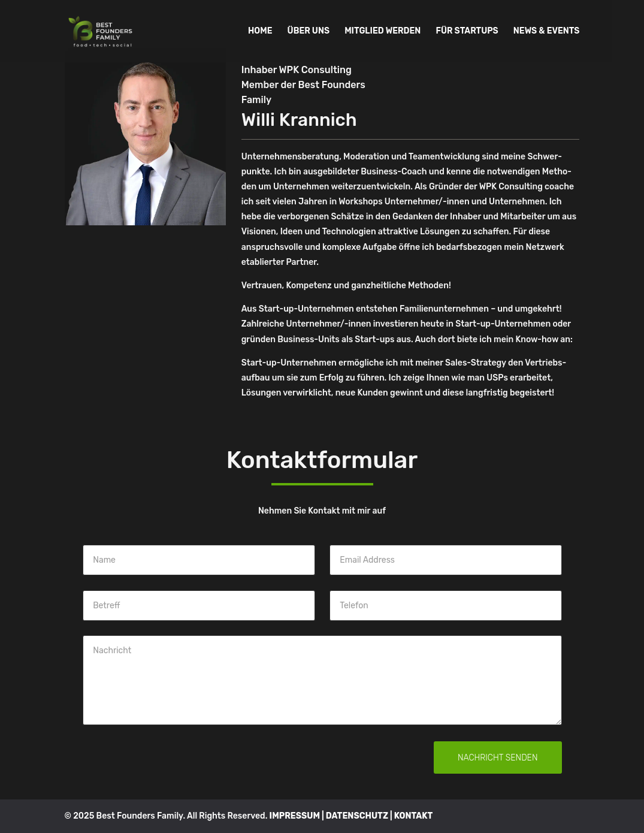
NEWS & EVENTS (547, 31)
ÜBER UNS (309, 31)
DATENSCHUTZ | (360, 816)
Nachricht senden (498, 758)
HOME (260, 31)
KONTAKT (414, 816)
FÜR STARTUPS (467, 31)
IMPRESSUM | (298, 816)
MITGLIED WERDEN (383, 31)
